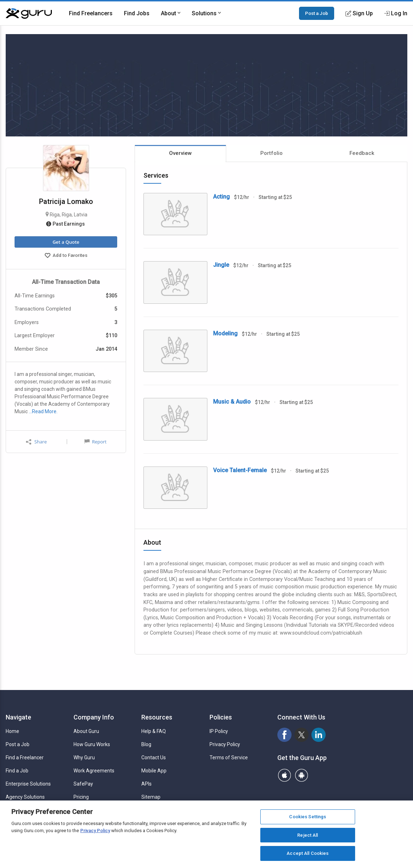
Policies (221, 717)
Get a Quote (66, 242)
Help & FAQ (154, 731)
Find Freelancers (91, 13)
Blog (146, 744)
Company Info (94, 717)
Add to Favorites (66, 256)
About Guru (86, 731)
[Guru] (29, 14)
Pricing (81, 797)
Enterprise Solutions (28, 784)
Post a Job (317, 13)
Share (36, 442)
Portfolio (271, 153)
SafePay (83, 784)
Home (12, 731)
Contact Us (154, 758)
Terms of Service (229, 758)
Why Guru (84, 758)
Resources (157, 717)
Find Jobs (137, 13)
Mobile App (154, 771)
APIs (146, 784)
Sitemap (151, 797)
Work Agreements (94, 771)
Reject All (308, 835)
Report (96, 442)
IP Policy (219, 731)
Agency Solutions (25, 797)
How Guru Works (92, 744)
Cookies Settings (308, 817)
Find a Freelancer (25, 758)
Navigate (18, 717)
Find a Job (17, 771)
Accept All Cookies (308, 853)
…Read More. (43, 411)
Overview (180, 153)
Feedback (362, 153)
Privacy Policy (225, 744)
